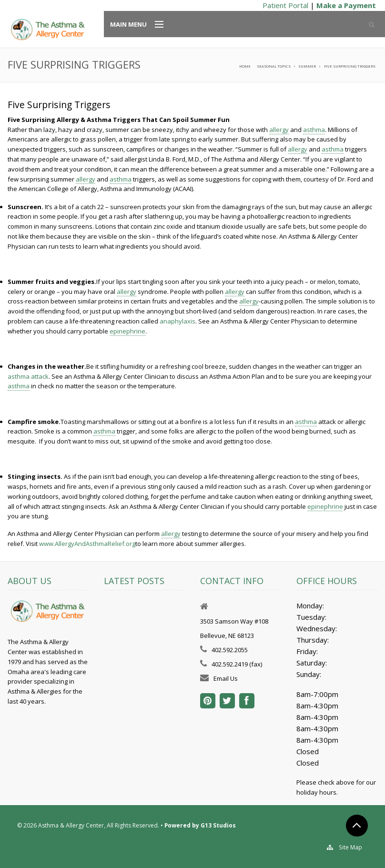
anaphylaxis (177, 321)
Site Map (351, 847)
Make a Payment (346, 5)
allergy (279, 130)
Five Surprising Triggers (350, 66)
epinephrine (127, 331)
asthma (314, 130)
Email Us (226, 678)
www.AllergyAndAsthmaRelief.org (87, 544)
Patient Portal (285, 5)
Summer (307, 66)
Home (245, 66)
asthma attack (28, 376)
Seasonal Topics (274, 66)
